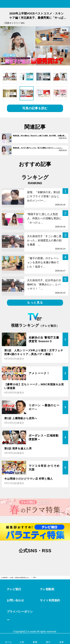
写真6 (34, 577)
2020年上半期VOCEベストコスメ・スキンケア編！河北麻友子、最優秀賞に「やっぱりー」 (24, 577)
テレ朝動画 (47, 589)
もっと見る (35, 303)
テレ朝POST (35, 4)
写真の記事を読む (35, 108)
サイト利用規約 (50, 600)
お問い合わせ (15, 600)
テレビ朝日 (14, 589)
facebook (35, 560)
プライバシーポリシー (20, 616)
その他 (11, 577)
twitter (25, 560)
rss (45, 560)
